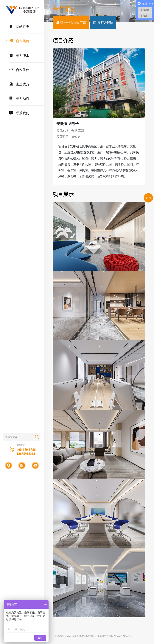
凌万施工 (19, 55)
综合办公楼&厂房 (71, 23)
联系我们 (19, 113)
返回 (148, 198)
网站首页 (19, 26)
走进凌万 (19, 84)
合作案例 (19, 41)
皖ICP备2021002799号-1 (121, 636)
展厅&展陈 (103, 23)
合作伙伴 (19, 70)
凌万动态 (19, 98)
